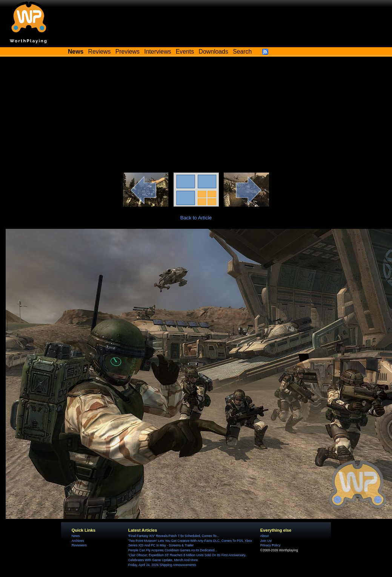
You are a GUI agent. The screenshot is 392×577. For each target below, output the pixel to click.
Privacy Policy (270, 545)
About (264, 536)
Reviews (100, 52)
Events (185, 52)
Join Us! (266, 541)
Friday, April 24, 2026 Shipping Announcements (162, 565)
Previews (128, 52)
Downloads (214, 52)
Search (242, 52)
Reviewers (79, 545)
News (76, 536)
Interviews (158, 52)
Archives (78, 541)
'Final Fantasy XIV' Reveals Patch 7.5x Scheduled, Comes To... (174, 536)
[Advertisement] (196, 116)
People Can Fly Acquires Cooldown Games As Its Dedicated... (173, 550)
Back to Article (196, 218)
